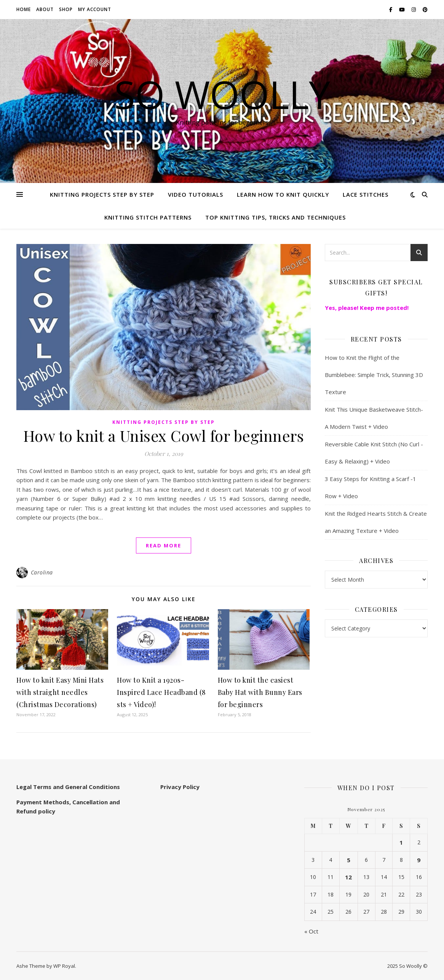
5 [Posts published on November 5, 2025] (349, 860)
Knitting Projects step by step (102, 194)
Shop (66, 9)
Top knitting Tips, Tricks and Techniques (276, 217)
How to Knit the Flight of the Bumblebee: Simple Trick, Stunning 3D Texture (374, 375)
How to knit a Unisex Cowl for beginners (164, 435)
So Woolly (222, 94)
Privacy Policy (180, 787)
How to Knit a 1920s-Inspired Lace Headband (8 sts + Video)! (161, 692)
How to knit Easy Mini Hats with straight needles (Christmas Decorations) (60, 692)
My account (95, 9)
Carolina (42, 572)
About (45, 9)
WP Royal (64, 966)
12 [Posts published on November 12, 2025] (348, 877)
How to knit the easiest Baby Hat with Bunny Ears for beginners (260, 692)
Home (24, 9)
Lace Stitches (366, 194)
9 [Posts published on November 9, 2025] (419, 860)
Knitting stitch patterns (148, 217)
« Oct (311, 931)
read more (164, 545)
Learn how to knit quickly (283, 194)
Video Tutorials (196, 194)
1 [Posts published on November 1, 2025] (401, 842)
